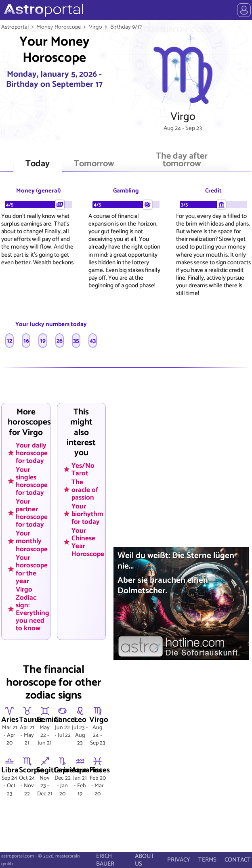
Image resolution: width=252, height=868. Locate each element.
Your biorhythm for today (87, 514)
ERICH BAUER (105, 860)
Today (38, 164)
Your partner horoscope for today (32, 513)
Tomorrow (94, 164)
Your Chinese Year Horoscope (88, 542)
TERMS (207, 860)
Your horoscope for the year (32, 569)
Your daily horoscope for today (32, 453)
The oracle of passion (85, 489)
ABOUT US (145, 860)
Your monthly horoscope (32, 541)
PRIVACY (179, 860)
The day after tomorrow (182, 160)
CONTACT (238, 860)
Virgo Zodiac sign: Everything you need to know (33, 609)
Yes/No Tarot (83, 470)
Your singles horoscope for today (32, 481)
